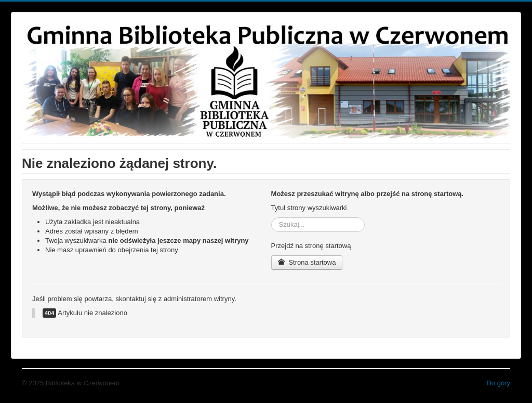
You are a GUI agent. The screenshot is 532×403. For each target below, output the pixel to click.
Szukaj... (271, 218)
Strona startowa (307, 262)
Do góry (498, 383)
